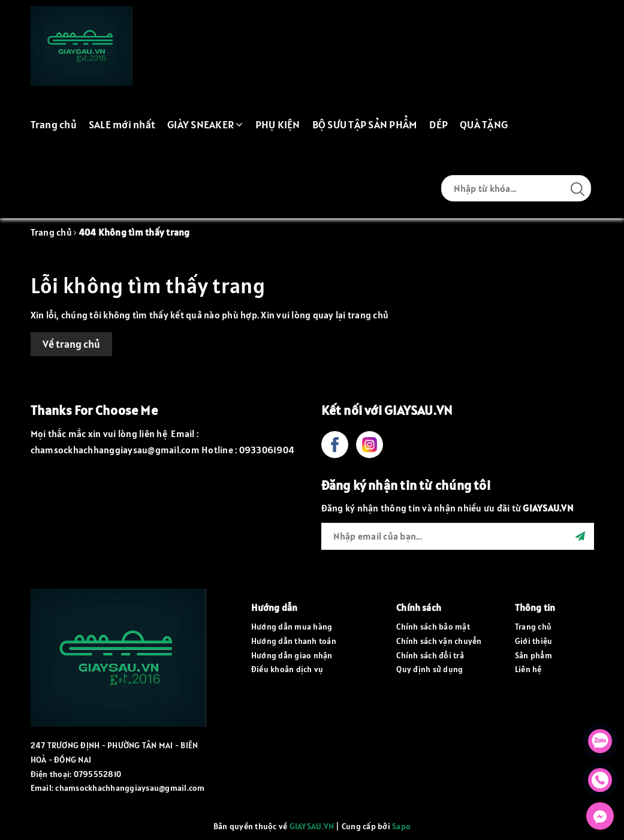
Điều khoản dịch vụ (287, 669)
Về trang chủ (71, 344)
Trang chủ (54, 124)
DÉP (438, 124)
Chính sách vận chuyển (439, 641)
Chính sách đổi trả (430, 655)
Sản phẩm (533, 655)
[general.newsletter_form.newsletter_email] (458, 536)
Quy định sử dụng (429, 669)
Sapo (401, 826)
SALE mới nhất (122, 124)
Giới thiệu (534, 641)
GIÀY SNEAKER (205, 124)
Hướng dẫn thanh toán (294, 641)
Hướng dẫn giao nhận (292, 655)
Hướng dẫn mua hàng (292, 627)
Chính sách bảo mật (433, 627)
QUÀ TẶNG (484, 124)
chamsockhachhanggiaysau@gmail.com (130, 788)
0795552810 (98, 774)
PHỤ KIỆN (278, 124)
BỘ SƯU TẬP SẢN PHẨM (365, 124)
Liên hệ (528, 669)
